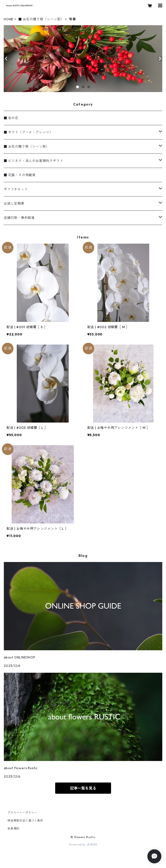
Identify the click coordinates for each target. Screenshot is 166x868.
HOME (9, 19)
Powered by (83, 845)
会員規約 (13, 828)
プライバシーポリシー (22, 813)
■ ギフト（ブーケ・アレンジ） (28, 132)
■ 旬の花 (11, 118)
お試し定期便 (14, 203)
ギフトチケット (16, 189)
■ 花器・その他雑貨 (20, 175)
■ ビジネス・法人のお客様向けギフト (33, 161)
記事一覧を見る (83, 788)
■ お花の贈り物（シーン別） (41, 19)
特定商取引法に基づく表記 (25, 820)
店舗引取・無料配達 (19, 218)
